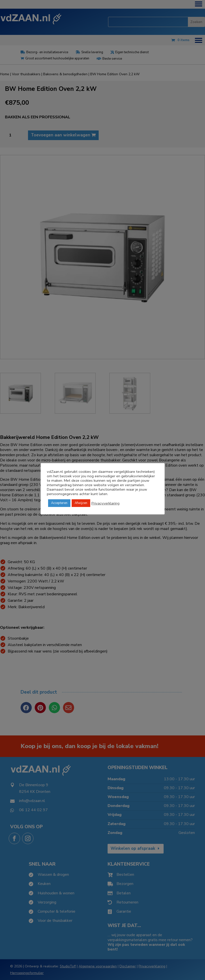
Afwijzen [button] (81, 503)
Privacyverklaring (105, 503)
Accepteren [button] (59, 503)
